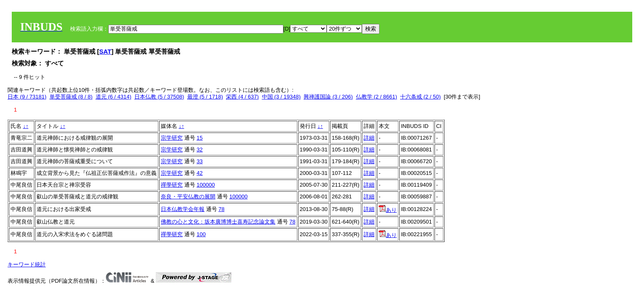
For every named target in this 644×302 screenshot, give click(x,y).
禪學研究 (172, 185)
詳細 (369, 138)
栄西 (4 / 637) (242, 97)
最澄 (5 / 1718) (205, 97)
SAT (105, 51)
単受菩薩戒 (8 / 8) (71, 97)
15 (199, 138)
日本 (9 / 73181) (27, 97)
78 (221, 209)
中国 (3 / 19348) (281, 97)
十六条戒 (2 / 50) (420, 97)
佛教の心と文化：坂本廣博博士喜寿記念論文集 (218, 222)
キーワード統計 (27, 264)
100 (201, 234)
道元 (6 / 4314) (114, 97)
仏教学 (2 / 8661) (377, 97)
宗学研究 (172, 138)
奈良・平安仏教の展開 (188, 197)
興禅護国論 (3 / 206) (328, 97)
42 (199, 173)
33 (199, 161)
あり (388, 210)
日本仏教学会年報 (183, 209)
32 (199, 150)
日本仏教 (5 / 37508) (159, 97)
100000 (206, 185)
